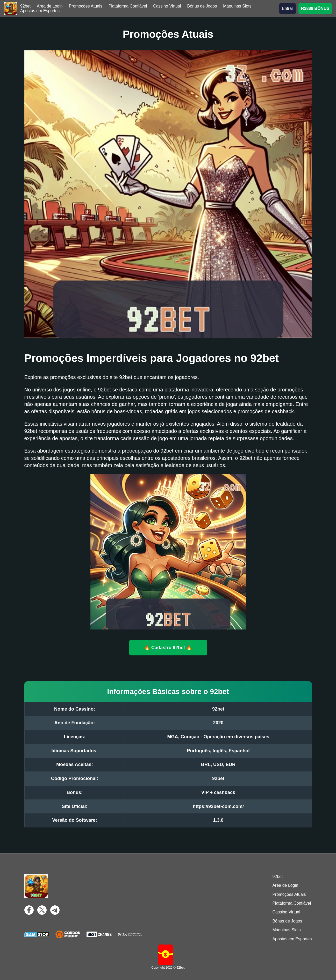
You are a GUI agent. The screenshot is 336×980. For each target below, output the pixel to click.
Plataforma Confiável (128, 6)
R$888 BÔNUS (315, 8)
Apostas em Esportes (40, 11)
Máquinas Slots (237, 6)
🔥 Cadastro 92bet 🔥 (168, 647)
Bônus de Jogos (202, 6)
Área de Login (50, 6)
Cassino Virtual (167, 6)
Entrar (288, 8)
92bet (25, 6)
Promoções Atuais (86, 6)
